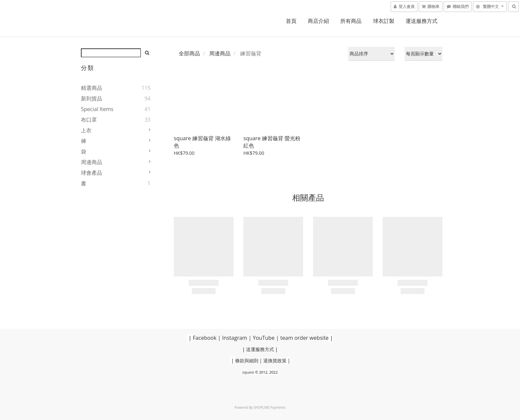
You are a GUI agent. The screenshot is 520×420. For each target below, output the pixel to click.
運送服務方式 (422, 21)
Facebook (204, 338)
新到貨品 (92, 98)
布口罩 (89, 120)
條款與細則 (247, 360)
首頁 (291, 21)
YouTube (264, 338)
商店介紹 (318, 21)
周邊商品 (92, 162)
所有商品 (351, 21)
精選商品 (92, 88)
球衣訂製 (384, 21)
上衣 (86, 130)
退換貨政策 (275, 360)
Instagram (235, 338)
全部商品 (189, 53)
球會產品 (92, 173)
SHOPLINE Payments (270, 407)
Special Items (97, 109)
